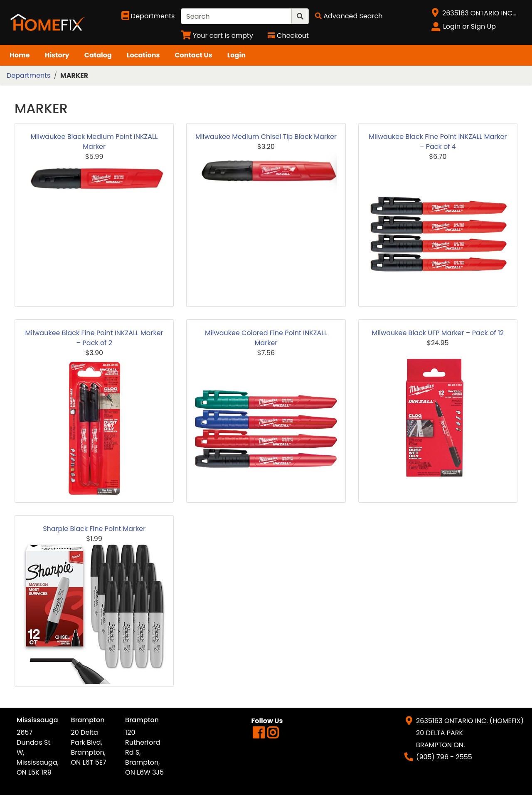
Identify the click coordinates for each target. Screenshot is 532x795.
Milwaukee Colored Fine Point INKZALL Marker (266, 338)
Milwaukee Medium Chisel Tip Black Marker (266, 137)
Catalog (98, 55)
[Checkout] (288, 36)
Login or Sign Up (469, 26)
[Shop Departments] (148, 16)
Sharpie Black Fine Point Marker (94, 529)
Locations (143, 55)
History (57, 55)
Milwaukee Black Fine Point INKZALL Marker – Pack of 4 (438, 142)
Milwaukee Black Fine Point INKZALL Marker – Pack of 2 (94, 338)
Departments (28, 75)
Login (236, 55)
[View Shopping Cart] (217, 36)
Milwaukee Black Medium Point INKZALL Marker (94, 142)
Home (20, 55)
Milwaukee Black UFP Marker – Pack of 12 (438, 333)
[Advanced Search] (349, 16)
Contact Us (193, 55)
